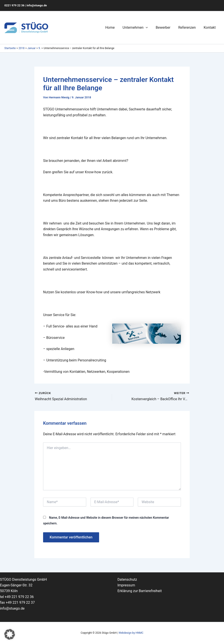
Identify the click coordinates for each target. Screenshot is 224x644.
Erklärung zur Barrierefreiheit (140, 591)
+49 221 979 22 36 (19, 597)
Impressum (126, 585)
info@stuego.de (37, 5)
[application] (149, 28)
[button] (10, 634)
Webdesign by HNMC (131, 633)
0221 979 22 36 (14, 5)
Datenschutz (127, 579)
